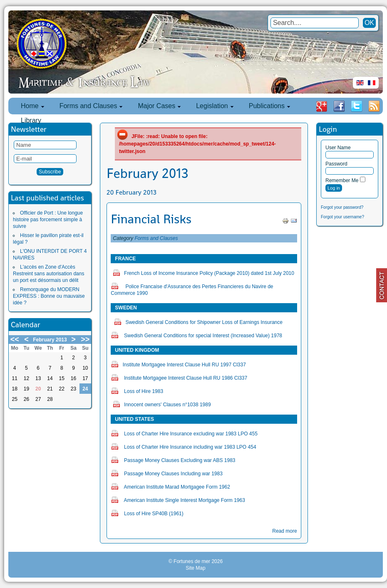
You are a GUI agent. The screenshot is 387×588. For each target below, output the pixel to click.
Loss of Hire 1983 (144, 391)
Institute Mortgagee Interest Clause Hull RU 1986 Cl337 (185, 378)
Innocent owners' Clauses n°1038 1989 (167, 405)
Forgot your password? (342, 207)
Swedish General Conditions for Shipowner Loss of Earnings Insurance (204, 322)
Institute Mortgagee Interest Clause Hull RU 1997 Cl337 (184, 365)
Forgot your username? (342, 217)
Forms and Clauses (156, 238)
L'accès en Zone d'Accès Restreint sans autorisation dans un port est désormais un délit (48, 274)
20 (38, 389)
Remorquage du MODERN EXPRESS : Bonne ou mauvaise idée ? (49, 296)
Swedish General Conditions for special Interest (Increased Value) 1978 (203, 336)
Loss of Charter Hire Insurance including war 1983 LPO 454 (190, 447)
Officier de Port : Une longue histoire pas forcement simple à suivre (48, 220)
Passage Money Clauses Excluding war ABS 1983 (180, 460)
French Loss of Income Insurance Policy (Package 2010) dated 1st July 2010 (209, 273)
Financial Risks (151, 219)
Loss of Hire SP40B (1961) (154, 514)
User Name (338, 148)
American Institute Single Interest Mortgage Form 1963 (184, 500)
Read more (284, 531)
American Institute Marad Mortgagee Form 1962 (177, 487)
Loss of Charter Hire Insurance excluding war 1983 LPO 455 (191, 434)
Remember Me (342, 180)
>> (85, 339)
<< (15, 339)
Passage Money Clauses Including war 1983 (173, 474)
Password (336, 164)
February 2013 (50, 340)
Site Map (195, 568)
